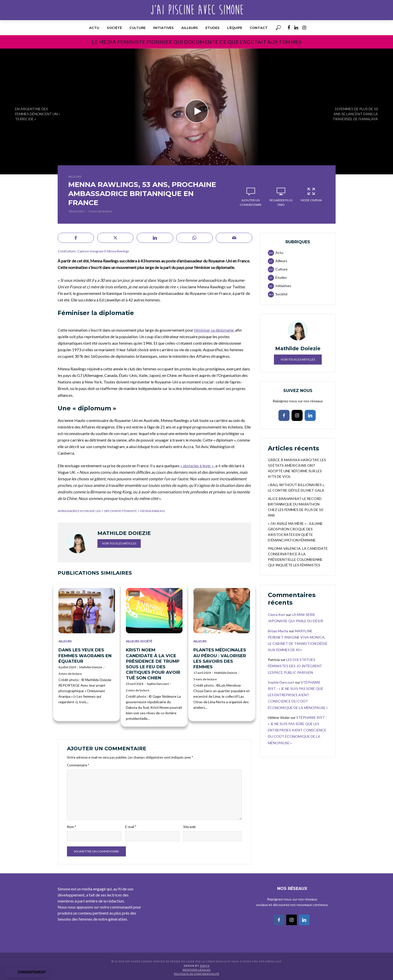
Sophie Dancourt (158, 684)
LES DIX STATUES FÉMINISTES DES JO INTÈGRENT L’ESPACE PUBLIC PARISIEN (295, 666)
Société (114, 28)
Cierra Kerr (277, 615)
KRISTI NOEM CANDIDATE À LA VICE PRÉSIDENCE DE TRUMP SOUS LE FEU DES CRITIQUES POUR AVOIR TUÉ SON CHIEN (153, 664)
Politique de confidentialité (197, 974)
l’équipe (235, 28)
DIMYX (205, 966)
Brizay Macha (278, 631)
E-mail (131, 827)
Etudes (212, 28)
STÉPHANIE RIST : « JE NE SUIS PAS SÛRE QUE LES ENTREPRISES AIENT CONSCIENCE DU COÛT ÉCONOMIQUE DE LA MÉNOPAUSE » (298, 695)
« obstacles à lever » (197, 466)
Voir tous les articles (119, 543)
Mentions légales (196, 970)
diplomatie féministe (120, 511)
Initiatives (163, 28)
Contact (259, 28)
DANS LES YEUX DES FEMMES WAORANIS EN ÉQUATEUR (85, 655)
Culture (137, 28)
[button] (27, 972)
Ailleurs (190, 28)
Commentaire (78, 765)
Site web (190, 827)
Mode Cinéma (311, 194)
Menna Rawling (153, 511)
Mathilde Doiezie (91, 667)
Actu (94, 28)
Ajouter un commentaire (251, 202)
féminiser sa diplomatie (214, 330)
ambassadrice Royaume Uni (79, 511)
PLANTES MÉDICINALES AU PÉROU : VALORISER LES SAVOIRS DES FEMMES (220, 658)
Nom (72, 827)
